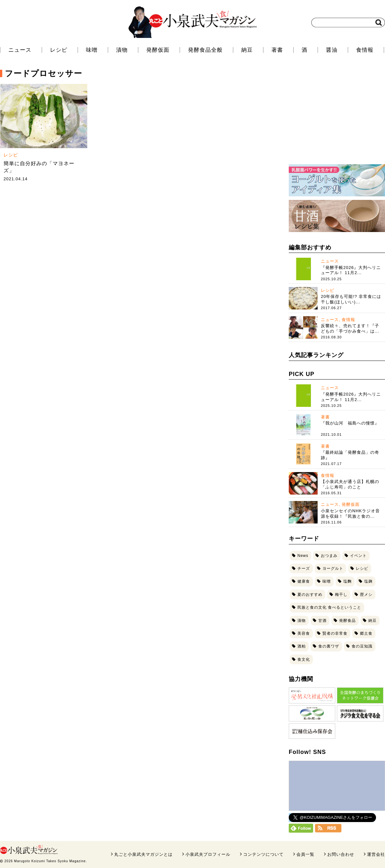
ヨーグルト (333, 568)
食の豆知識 (362, 646)
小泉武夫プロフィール (208, 854)
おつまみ (329, 556)
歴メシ (366, 595)
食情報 (365, 50)
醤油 (332, 50)
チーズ (304, 568)
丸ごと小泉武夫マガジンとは (143, 854)
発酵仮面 (158, 50)
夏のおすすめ (310, 595)
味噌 (92, 50)
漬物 (122, 50)
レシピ (59, 50)
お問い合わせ (341, 854)
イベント (358, 556)
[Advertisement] (337, 117)
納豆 (247, 50)
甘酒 (322, 621)
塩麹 (368, 581)
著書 (277, 50)
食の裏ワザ (329, 646)
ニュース (20, 50)
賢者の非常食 (335, 633)
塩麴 (347, 581)
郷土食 (366, 633)
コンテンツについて (263, 854)
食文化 (304, 659)
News (303, 556)
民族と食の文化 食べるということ (329, 607)
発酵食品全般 (205, 50)
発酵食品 (347, 621)
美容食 (304, 633)
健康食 (304, 581)
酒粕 (302, 646)
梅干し (341, 595)
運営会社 (376, 854)
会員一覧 (305, 854)
